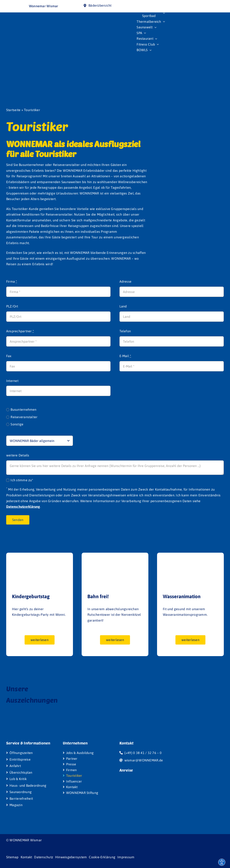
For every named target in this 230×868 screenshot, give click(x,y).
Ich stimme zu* (22, 480)
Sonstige (17, 424)
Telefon (125, 331)
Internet (12, 381)
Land (123, 306)
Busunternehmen (23, 409)
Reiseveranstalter (24, 417)
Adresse (126, 281)
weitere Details (18, 455)
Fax (9, 356)
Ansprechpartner (20, 331)
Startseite (13, 110)
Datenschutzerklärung (23, 507)
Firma (12, 281)
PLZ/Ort (12, 306)
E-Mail (125, 356)
